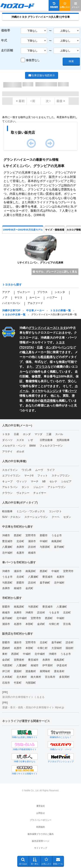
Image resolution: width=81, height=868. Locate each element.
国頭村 (70, 648)
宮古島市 (50, 677)
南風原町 (57, 541)
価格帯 (6, 30)
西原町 (18, 535)
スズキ (20, 440)
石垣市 (6, 683)
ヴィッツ (22, 481)
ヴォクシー (24, 292)
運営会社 (41, 806)
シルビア (66, 481)
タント (25, 487)
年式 (4, 40)
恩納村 (6, 648)
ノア (5, 297)
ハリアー (52, 297)
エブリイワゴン (11, 476)
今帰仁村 (54, 624)
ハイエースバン (11, 303)
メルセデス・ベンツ (14, 446)
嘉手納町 (59, 547)
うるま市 (57, 535)
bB (44, 481)
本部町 (29, 624)
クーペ (56, 517)
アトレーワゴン (57, 487)
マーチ (35, 481)
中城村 (44, 541)
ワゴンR (26, 470)
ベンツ (65, 347)
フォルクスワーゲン (51, 446)
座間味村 (45, 671)
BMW (33, 446)
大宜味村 (57, 648)
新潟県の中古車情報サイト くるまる (23, 697)
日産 (40, 347)
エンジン (53, 391)
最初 (20, 101)
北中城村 (7, 553)
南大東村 (36, 677)
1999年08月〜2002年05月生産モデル (23, 230)
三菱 (49, 434)
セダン (67, 517)
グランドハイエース (42, 328)
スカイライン (10, 470)
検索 (71, 61)
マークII (29, 476)
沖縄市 (6, 535)
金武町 (29, 588)
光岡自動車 (63, 440)
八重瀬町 (7, 547)
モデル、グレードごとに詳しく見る (55, 272)
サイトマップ (41, 848)
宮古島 (67, 624)
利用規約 (41, 827)
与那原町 (45, 547)
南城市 (32, 553)
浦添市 (32, 541)
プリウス (42, 292)
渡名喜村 (59, 671)
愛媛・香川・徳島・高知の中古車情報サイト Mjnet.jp (33, 707)
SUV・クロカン (11, 517)
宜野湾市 (31, 535)
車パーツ (71, 391)
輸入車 (27, 352)
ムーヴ (39, 470)
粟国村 (18, 671)
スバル (59, 434)
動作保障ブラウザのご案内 (41, 834)
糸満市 (20, 547)
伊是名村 (62, 665)
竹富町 (18, 683)
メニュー (76, 5)
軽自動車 (47, 357)
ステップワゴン (61, 476)
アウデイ (7, 452)
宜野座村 (19, 660)
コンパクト (55, 511)
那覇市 (44, 535)
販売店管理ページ (41, 841)
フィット (43, 476)
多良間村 (64, 677)
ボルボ (20, 452)
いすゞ (32, 440)
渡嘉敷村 (31, 671)
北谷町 (20, 541)
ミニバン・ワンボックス (31, 511)
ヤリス (18, 297)
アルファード (35, 303)
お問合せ (41, 813)
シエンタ (60, 292)
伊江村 (6, 671)
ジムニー (38, 487)
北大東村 (22, 677)
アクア (6, 292)
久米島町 (7, 677)
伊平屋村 (48, 665)
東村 (5, 654)
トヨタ (61, 328)
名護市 (20, 553)
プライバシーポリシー (41, 820)
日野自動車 (46, 440)
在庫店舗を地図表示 (42, 75)
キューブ (7, 481)
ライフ (51, 470)
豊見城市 (7, 541)
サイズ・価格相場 (55, 230)
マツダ (38, 434)
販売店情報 (48, 401)
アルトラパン (10, 487)
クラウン (7, 493)
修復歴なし (33, 60)
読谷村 (32, 547)
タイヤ (36, 391)
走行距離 (7, 50)
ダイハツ (7, 440)
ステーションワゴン (36, 517)
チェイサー (40, 493)
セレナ (53, 481)
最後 (61, 101)
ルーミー (35, 297)
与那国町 (31, 683)
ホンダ (50, 347)
